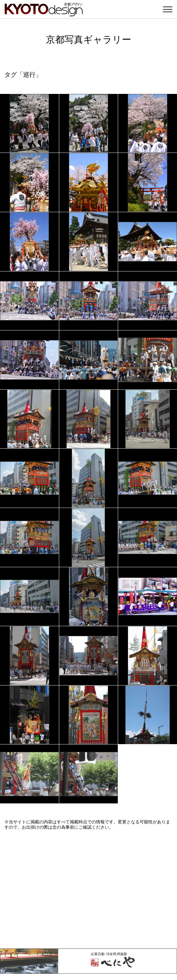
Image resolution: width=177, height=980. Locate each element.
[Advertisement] (88, 889)
